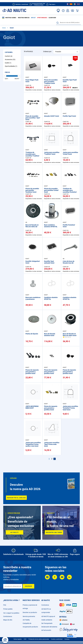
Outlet (33, 18)
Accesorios (10, 59)
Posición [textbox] (58, 52)
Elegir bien (52, 18)
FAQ (5, 605)
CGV (25, 639)
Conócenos (45, 605)
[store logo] (14, 10)
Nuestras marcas (24, 18)
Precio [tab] (7, 72)
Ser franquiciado (47, 623)
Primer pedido (8, 609)
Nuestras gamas (9, 18)
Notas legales (18, 639)
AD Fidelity (26, 620)
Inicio (4, 28)
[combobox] (68, 23)
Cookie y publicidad (57, 639)
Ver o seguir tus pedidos (11, 613)
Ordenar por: (47, 52)
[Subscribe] (28, 586)
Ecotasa (67, 639)
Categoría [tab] (9, 52)
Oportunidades (42, 18)
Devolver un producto (30, 612)
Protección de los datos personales (39, 639)
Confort (9, 56)
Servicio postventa (29, 616)
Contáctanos (8, 616)
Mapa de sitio (8, 620)
